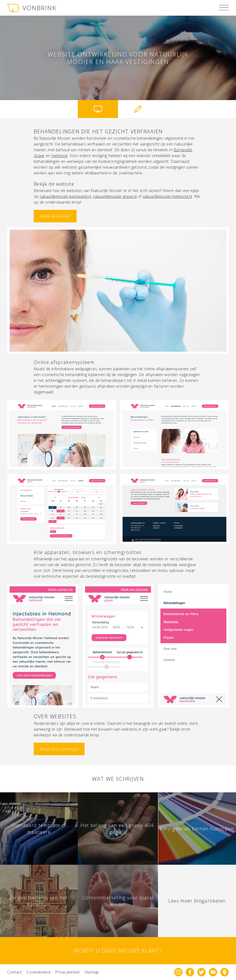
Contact (14, 972)
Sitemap (92, 972)
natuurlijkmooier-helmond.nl (167, 196)
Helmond (59, 156)
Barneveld (183, 150)
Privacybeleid (67, 972)
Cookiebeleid (38, 972)
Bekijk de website (55, 216)
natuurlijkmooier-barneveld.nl (65, 196)
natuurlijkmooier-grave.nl (115, 196)
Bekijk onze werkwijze (59, 749)
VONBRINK (32, 8)
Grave (39, 156)
